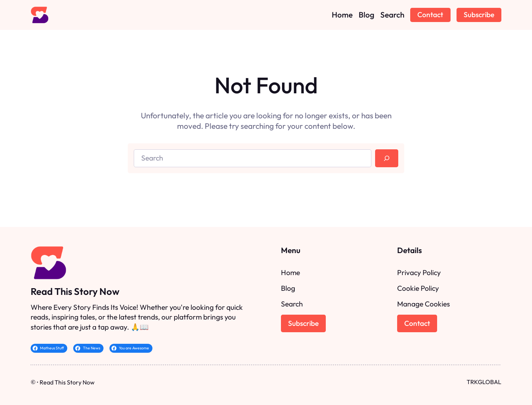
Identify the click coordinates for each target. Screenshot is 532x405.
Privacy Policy (419, 272)
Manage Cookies (423, 304)
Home (290, 272)
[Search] (387, 158)
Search (292, 304)
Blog (288, 288)
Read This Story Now (75, 291)
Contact (430, 15)
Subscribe (479, 15)
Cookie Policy (418, 288)
